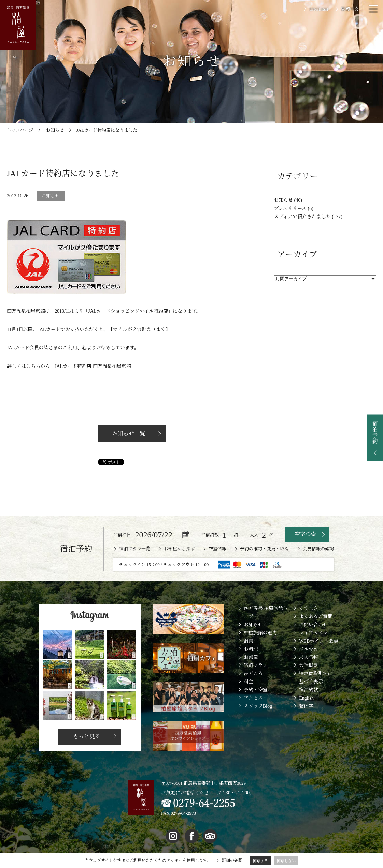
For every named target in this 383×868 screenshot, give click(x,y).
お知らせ (253, 625)
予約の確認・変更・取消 (264, 549)
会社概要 (309, 665)
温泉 (249, 641)
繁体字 (306, 706)
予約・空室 (256, 690)
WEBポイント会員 (319, 641)
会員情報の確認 (318, 549)
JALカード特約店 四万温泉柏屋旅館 (93, 366)
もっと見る (86, 737)
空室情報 (217, 549)
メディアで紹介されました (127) (308, 217)
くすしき (309, 608)
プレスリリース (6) (294, 208)
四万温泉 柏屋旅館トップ (266, 612)
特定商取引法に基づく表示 (316, 678)
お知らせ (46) (288, 200)
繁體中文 (350, 9)
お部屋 (251, 657)
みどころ (253, 674)
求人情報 (309, 657)
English (306, 698)
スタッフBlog (258, 706)
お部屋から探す (179, 549)
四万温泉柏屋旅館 (26, 311)
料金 (249, 682)
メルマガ (309, 649)
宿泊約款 (309, 690)
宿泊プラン (256, 665)
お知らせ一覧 (128, 433)
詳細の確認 (232, 860)
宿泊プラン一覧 (135, 549)
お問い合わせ (313, 625)
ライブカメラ (313, 633)
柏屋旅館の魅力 (260, 633)
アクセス (253, 698)
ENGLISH (319, 9)
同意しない (286, 861)
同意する (260, 861)
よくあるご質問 (316, 617)
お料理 (251, 649)
